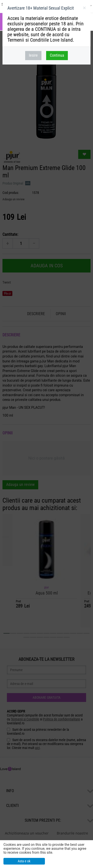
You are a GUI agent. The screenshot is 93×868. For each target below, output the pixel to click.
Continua (57, 55)
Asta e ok (24, 861)
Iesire (33, 55)
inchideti (84, 9)
